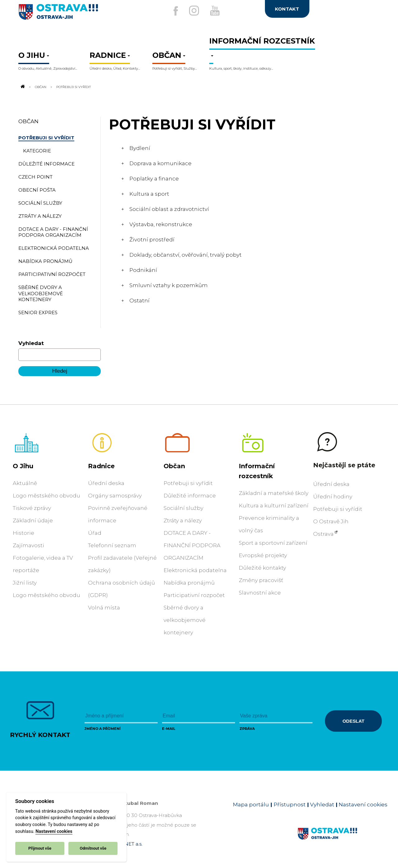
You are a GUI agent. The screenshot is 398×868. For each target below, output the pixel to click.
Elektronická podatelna (195, 570)
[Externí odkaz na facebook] (171, 11)
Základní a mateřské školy (274, 493)
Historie (23, 533)
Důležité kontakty (262, 568)
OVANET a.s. (128, 844)
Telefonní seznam (112, 545)
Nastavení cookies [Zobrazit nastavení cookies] (363, 805)
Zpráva (247, 729)
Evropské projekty (263, 555)
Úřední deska (106, 483)
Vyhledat (31, 343)
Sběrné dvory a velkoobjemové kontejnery (185, 620)
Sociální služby (183, 508)
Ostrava (323, 534)
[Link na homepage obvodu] (342, 841)
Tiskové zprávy (32, 508)
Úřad (95, 533)
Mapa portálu (251, 805)
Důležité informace (190, 496)
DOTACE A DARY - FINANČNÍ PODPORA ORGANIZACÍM (192, 545)
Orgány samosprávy (115, 496)
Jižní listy (25, 583)
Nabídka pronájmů (189, 583)
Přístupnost (290, 805)
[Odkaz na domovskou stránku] (22, 87)
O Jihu (23, 466)
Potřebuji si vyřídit (188, 483)
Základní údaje (33, 520)
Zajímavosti (28, 545)
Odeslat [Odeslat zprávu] (353, 721)
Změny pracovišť (261, 580)
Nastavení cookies (54, 831)
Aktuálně (25, 483)
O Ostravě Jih (331, 521)
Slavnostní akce (260, 593)
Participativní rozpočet (194, 595)
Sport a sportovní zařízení (273, 543)
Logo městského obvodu (46, 496)
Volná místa (104, 608)
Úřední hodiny (333, 497)
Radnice (101, 466)
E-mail (169, 729)
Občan (41, 87)
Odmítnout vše (93, 848)
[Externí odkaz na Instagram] (192, 11)
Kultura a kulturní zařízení (274, 506)
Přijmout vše (40, 848)
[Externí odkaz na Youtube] (217, 11)
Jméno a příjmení (103, 729)
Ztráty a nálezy (183, 520)
